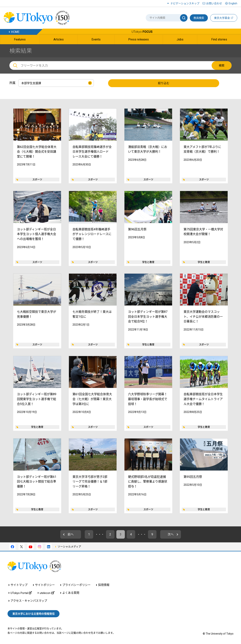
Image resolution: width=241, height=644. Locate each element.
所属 (12, 83)
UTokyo (142, 32)
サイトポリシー (45, 585)
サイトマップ (19, 585)
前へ (71, 534)
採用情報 (104, 585)
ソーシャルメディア (69, 547)
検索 (222, 65)
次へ (171, 534)
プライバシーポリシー (76, 585)
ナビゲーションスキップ (185, 3)
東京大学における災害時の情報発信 (34, 614)
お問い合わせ (214, 3)
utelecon (47, 593)
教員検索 (199, 18)
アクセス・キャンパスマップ (29, 601)
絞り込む (164, 83)
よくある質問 (71, 593)
